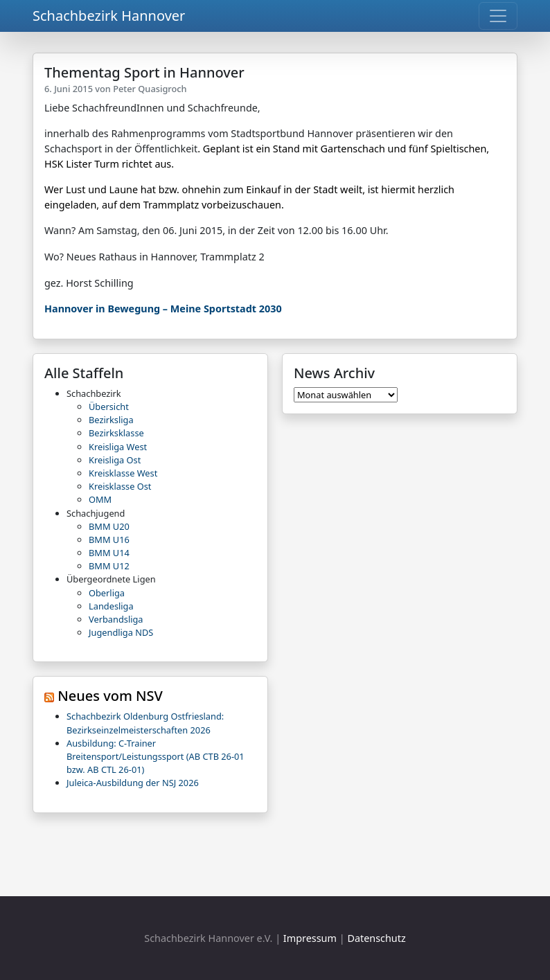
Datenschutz (376, 938)
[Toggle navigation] (498, 16)
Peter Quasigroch (150, 89)
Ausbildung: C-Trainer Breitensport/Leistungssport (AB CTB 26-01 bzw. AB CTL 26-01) (156, 756)
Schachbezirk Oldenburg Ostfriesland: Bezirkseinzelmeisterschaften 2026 (145, 723)
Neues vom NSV (110, 696)
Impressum (310, 938)
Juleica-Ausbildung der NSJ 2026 (133, 783)
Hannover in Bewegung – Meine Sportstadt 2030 (163, 309)
